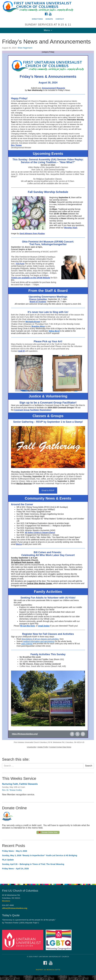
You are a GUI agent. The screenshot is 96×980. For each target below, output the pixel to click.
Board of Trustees (38, 302)
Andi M (21, 351)
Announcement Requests (53, 88)
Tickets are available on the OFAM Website (31, 278)
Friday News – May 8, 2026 (15, 851)
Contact (60, 19)
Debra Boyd (54, 331)
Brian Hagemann (25, 48)
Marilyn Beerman (24, 483)
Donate (49, 19)
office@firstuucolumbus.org (15, 908)
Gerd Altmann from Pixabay (32, 233)
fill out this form (27, 626)
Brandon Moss (38, 326)
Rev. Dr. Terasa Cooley (12, 790)
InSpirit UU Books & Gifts (48, 970)
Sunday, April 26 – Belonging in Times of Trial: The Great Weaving (33, 864)
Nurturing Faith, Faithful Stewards (20, 784)
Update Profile (43, 747)
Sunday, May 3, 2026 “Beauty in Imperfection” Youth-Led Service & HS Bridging (40, 855)
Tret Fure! (20, 264)
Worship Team (71, 228)
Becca (19, 544)
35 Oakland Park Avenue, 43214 (25, 562)
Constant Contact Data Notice (60, 747)
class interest (27, 644)
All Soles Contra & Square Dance (40, 533)
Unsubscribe (31, 747)
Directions (37, 19)
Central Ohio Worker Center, (40, 583)
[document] (48, 457)
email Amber (44, 626)
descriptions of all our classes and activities (40, 639)
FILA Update (8, 860)
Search (89, 766)
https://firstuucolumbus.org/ (25, 734)
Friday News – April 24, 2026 (15, 869)
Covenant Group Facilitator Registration (33, 410)
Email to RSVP (48, 490)
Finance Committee (38, 299)
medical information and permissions (39, 641)
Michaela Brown (33, 322)
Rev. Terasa (16, 145)
